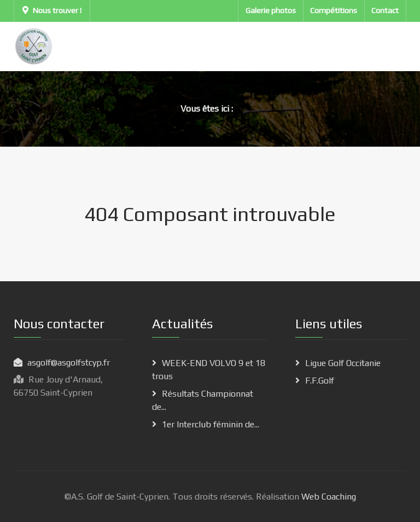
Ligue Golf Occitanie (343, 363)
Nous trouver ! (52, 10)
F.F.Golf (320, 381)
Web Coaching (328, 497)
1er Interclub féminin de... (211, 424)
